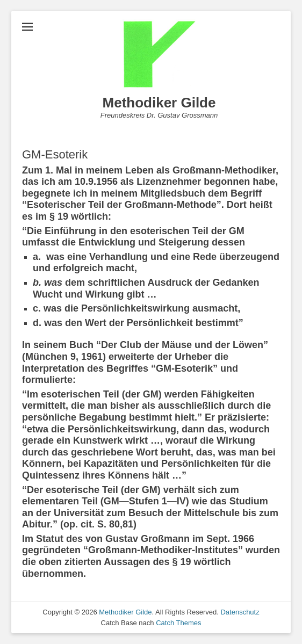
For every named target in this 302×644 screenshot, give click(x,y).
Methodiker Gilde (159, 103)
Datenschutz (240, 612)
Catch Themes (178, 623)
